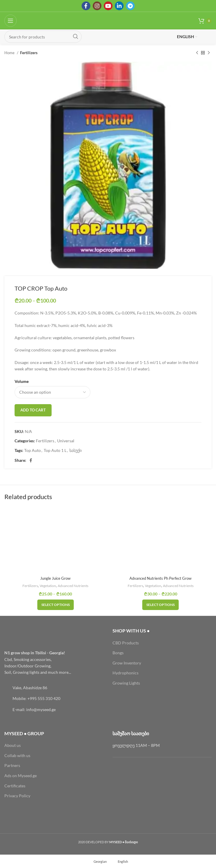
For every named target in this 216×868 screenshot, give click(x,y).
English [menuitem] (123, 861)
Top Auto (33, 450)
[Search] (43, 37)
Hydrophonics (125, 673)
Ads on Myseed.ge (21, 776)
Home (10, 53)
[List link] (54, 688)
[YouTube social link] (108, 6)
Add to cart (33, 410)
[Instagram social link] (97, 6)
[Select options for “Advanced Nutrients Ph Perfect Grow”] (160, 605)
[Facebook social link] (86, 6)
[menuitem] (98, 861)
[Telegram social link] (130, 6)
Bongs (118, 653)
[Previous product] (197, 53)
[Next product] (209, 53)
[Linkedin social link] (119, 6)
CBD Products (126, 643)
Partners (12, 765)
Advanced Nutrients (75, 586)
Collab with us (17, 755)
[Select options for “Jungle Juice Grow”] (56, 605)
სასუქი (75, 450)
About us (13, 745)
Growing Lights (126, 683)
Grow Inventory (127, 663)
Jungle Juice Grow (56, 578)
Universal (66, 441)
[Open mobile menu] (10, 21)
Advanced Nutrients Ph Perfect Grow (161, 578)
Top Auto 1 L (55, 450)
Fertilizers (29, 53)
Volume (22, 381)
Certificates (15, 786)
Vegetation (47, 586)
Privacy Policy (17, 796)
